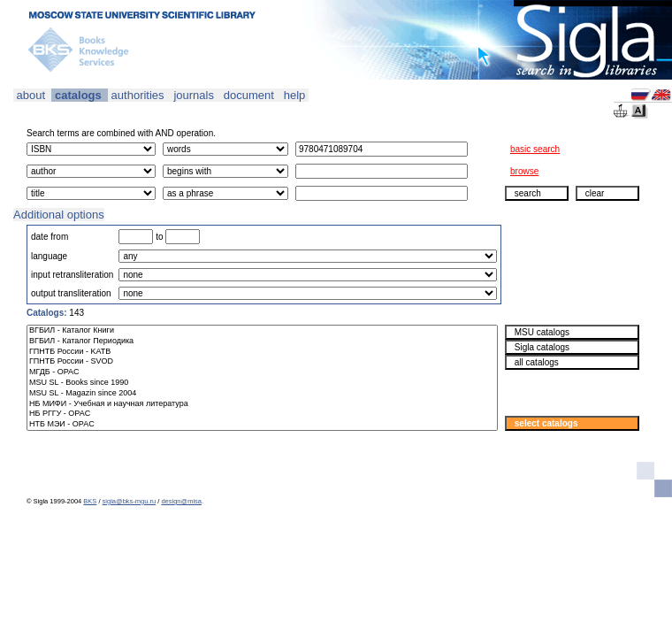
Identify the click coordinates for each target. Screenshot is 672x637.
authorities (137, 95)
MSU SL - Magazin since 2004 (262, 394)
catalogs (78, 95)
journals (194, 95)
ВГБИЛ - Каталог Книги (262, 331)
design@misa (181, 501)
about (31, 95)
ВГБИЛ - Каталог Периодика (262, 342)
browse (524, 171)
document (248, 95)
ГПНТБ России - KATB (262, 352)
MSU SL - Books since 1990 (262, 383)
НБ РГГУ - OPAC (262, 414)
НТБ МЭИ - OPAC (262, 425)
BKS (90, 501)
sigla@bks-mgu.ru (130, 501)
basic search (535, 149)
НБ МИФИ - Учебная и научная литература (262, 404)
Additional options (59, 215)
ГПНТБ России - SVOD (262, 362)
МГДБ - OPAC (262, 372)
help (294, 95)
